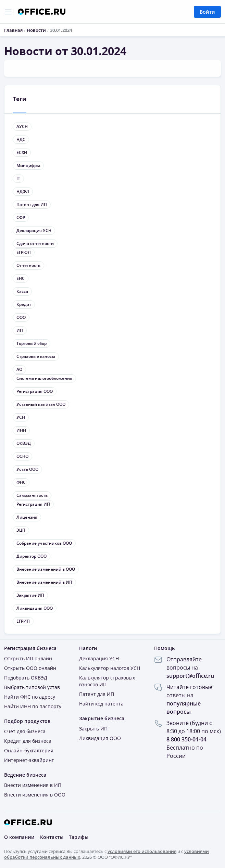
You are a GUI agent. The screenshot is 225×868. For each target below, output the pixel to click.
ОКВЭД (24, 443)
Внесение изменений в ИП (44, 582)
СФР (21, 217)
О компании (19, 837)
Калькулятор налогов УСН (110, 668)
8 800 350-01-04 (186, 739)
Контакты (52, 837)
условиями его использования (142, 851)
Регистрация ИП (33, 504)
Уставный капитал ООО (41, 404)
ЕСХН (22, 152)
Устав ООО (27, 469)
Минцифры (28, 165)
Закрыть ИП (93, 729)
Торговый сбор (32, 343)
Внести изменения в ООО (35, 795)
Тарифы (79, 837)
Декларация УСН (34, 230)
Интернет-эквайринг (29, 760)
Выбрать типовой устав (32, 687)
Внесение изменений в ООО (46, 569)
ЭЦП (21, 530)
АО (19, 369)
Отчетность (28, 265)
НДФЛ (23, 191)
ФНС (21, 482)
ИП (20, 330)
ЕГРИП (23, 621)
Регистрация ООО (35, 391)
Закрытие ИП (30, 595)
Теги (20, 99)
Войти (207, 12)
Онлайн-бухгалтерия (29, 750)
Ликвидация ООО (35, 608)
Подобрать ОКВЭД (26, 678)
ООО (21, 317)
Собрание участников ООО (44, 543)
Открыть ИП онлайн (28, 658)
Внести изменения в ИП (33, 785)
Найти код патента (101, 704)
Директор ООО (32, 556)
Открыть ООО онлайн (30, 668)
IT (18, 178)
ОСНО (22, 456)
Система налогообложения (44, 378)
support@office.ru (190, 676)
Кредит (24, 304)
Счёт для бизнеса (25, 731)
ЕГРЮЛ (24, 252)
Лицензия (27, 517)
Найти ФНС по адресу (30, 697)
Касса (22, 291)
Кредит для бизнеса (28, 741)
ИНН (21, 430)
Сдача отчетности (35, 243)
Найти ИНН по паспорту (33, 706)
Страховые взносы (36, 356)
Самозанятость (32, 495)
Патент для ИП (32, 204)
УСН (21, 417)
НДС (21, 139)
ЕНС (21, 278)
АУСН (22, 126)
